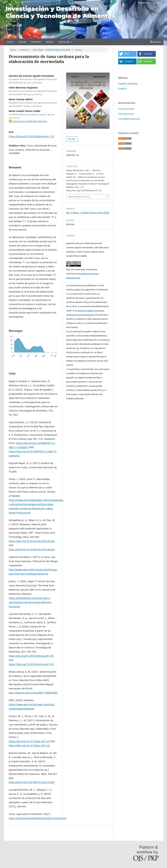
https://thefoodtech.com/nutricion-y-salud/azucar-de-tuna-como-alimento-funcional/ (30, 602)
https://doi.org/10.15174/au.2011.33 (29, 741)
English (122, 89)
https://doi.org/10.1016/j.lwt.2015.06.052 (32, 541)
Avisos (50, 42)
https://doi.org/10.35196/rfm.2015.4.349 (31, 782)
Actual (22, 42)
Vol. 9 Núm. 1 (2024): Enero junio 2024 (52, 50)
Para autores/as (126, 114)
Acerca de (64, 42)
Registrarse (144, 3)
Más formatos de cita (79, 197)
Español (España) (128, 84)
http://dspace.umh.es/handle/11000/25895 (33, 693)
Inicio (10, 42)
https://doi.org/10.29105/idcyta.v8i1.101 (31, 656)
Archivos (36, 42)
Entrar (156, 3)
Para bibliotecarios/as (129, 119)
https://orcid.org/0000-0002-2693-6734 (30, 121)
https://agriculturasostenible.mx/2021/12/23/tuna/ (38, 818)
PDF (73, 139)
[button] (127, 54)
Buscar (156, 42)
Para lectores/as (126, 109)
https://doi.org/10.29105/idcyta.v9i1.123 (31, 136)
